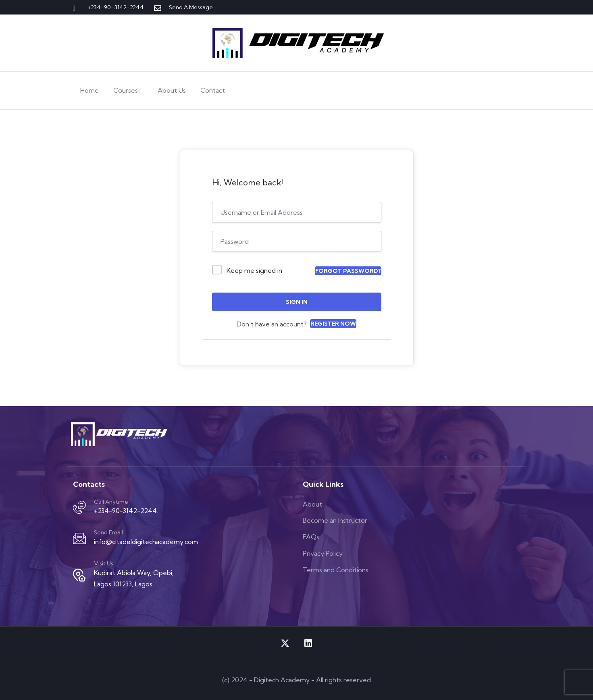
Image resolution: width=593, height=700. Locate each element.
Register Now (333, 324)
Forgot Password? (348, 271)
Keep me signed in (254, 270)
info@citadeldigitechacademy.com (146, 542)
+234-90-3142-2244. (126, 511)
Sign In (297, 302)
